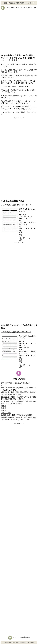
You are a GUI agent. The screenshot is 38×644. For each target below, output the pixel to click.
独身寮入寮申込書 (8, 417)
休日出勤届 (5, 401)
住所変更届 (5, 397)
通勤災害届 (5, 392)
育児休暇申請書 (7, 383)
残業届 (4, 411)
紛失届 (4, 408)
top (4, 7)
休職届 (4, 385)
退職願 (4, 415)
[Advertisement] (19, 34)
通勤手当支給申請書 (8, 388)
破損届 (4, 406)
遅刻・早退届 (6, 413)
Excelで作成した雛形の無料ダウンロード (16, 205)
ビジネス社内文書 (16, 7)
